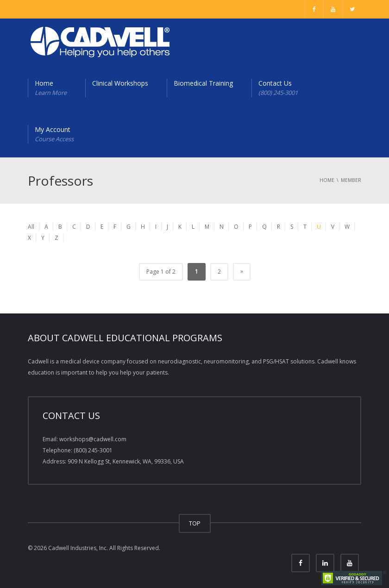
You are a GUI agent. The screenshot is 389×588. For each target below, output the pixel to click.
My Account (54, 134)
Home (51, 88)
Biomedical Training (203, 83)
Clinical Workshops (120, 83)
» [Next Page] (242, 271)
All (31, 227)
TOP (195, 523)
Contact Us (278, 88)
